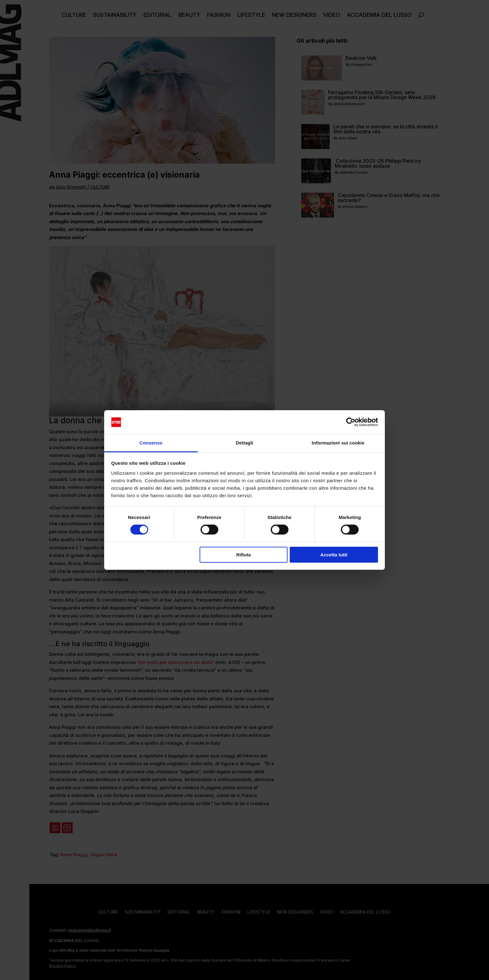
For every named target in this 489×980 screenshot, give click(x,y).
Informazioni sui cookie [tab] (338, 443)
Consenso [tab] (151, 443)
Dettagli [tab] (244, 443)
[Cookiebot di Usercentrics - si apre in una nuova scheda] (351, 422)
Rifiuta (243, 555)
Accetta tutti (334, 555)
